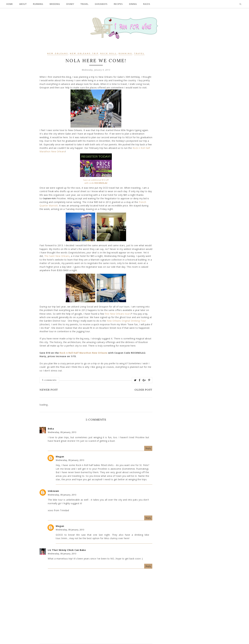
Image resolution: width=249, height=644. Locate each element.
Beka (51, 429)
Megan (60, 457)
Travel (84, 4)
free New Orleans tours (118, 314)
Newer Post (49, 390)
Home (10, 4)
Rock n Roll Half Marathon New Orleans (84, 353)
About (23, 4)
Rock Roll (109, 54)
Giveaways (101, 4)
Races (147, 4)
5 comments (49, 380)
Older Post (143, 390)
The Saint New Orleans (57, 256)
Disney (70, 4)
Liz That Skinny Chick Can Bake (67, 550)
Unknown (53, 491)
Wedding (55, 4)
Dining (133, 4)
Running (38, 4)
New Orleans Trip (84, 54)
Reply (148, 448)
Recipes (118, 4)
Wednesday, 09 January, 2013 (62, 432)
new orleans (58, 54)
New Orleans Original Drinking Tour (126, 321)
